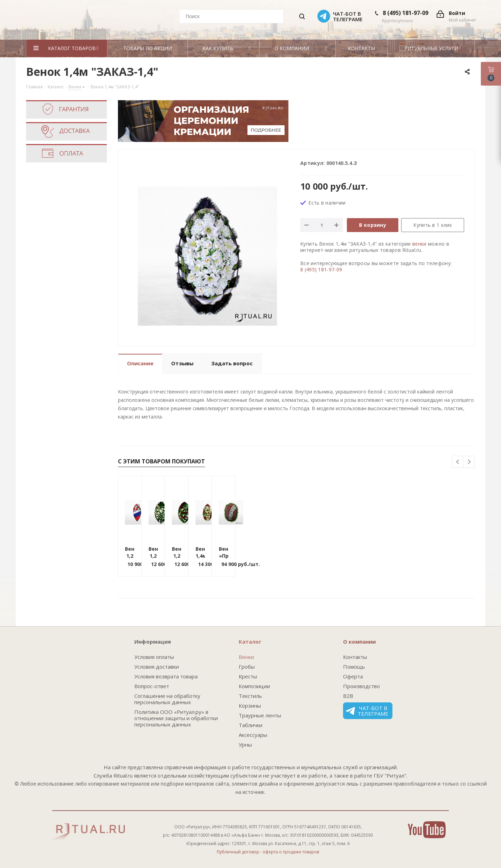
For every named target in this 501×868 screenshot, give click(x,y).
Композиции (254, 686)
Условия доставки (157, 667)
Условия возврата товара (166, 676)
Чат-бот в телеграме (367, 711)
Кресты (248, 676)
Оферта (353, 676)
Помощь (354, 667)
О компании (359, 642)
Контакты (355, 657)
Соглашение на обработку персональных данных (167, 699)
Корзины (250, 706)
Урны (245, 744)
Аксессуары (253, 735)
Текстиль (250, 696)
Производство (361, 686)
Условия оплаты (154, 657)
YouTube (427, 830)
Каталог (250, 642)
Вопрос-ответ (152, 686)
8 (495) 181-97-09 (405, 13)
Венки (246, 657)
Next (469, 462)
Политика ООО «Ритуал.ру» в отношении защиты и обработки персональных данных (176, 718)
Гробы (247, 667)
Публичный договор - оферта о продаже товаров (268, 852)
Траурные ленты (260, 715)
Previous (458, 462)
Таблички (250, 725)
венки (419, 244)
